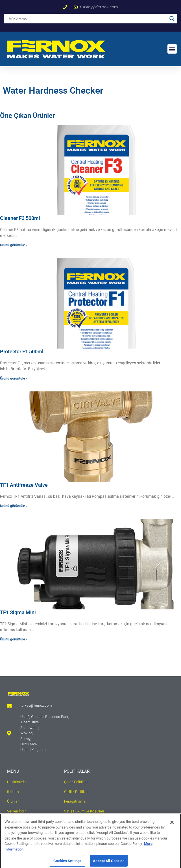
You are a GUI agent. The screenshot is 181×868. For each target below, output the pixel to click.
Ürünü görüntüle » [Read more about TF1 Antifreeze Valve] (14, 506)
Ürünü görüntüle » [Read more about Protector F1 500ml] (14, 378)
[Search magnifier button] (172, 19)
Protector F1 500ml (22, 352)
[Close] (172, 826)
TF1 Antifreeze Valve (24, 485)
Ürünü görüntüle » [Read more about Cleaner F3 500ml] (14, 245)
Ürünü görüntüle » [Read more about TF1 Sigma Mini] (14, 639)
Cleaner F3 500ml (20, 218)
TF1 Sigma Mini (18, 612)
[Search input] (86, 19)
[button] (172, 49)
